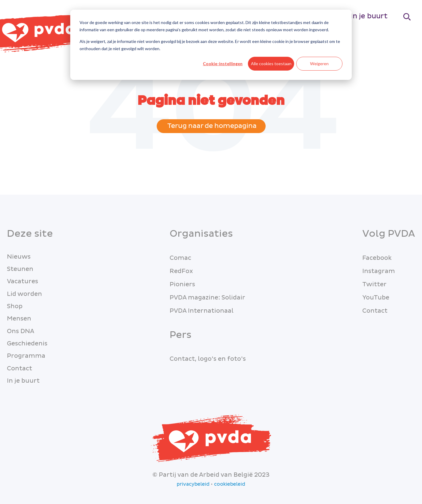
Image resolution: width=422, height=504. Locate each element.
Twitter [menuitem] (374, 284)
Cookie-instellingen (223, 64)
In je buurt (369, 16)
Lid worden (24, 294)
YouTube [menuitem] (376, 298)
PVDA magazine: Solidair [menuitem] (207, 298)
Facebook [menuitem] (377, 258)
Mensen (19, 319)
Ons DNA (21, 331)
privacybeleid (193, 484)
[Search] (407, 17)
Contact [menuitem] (375, 311)
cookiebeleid (230, 484)
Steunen (20, 269)
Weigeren (319, 64)
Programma (26, 356)
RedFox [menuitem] (181, 271)
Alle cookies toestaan (271, 64)
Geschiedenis (27, 344)
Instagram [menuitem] (379, 271)
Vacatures (23, 281)
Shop (15, 306)
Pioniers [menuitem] (182, 284)
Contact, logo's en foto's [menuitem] (208, 359)
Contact (20, 369)
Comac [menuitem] (180, 258)
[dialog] (211, 45)
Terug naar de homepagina (211, 126)
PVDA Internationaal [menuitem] (202, 311)
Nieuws (19, 257)
